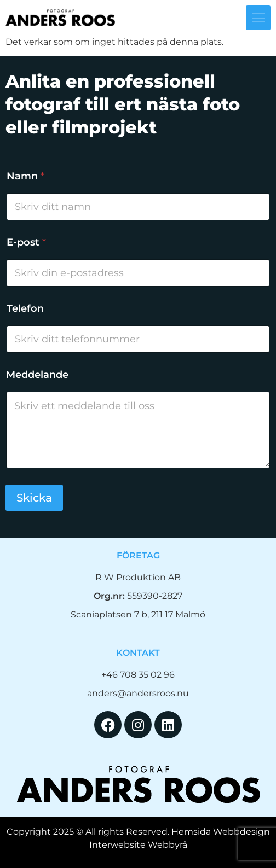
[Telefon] (138, 339)
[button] (258, 18)
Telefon (25, 309)
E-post (26, 243)
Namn (25, 176)
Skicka (34, 498)
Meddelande (37, 375)
